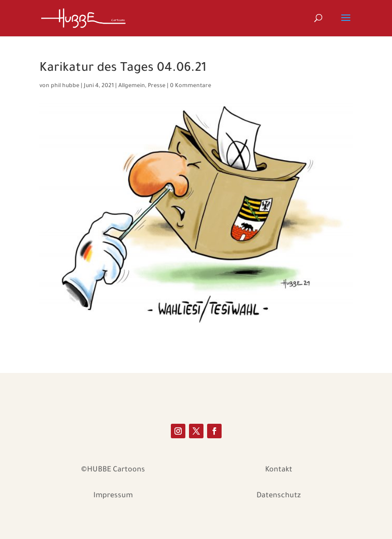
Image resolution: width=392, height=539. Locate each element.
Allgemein (132, 86)
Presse (157, 86)
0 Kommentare (191, 86)
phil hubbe (65, 86)
